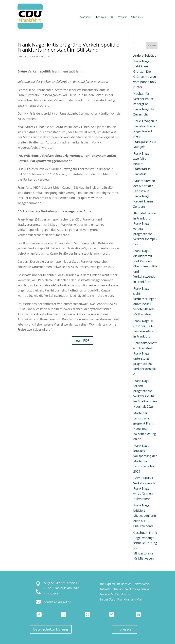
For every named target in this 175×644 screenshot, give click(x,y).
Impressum (125, 629)
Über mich (100, 17)
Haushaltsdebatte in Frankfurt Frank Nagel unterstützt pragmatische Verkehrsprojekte (145, 358)
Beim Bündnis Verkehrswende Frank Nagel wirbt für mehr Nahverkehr (144, 488)
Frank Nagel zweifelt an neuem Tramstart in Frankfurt (142, 164)
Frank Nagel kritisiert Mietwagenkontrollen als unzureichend (145, 516)
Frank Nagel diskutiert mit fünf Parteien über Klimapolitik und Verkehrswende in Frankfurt (145, 266)
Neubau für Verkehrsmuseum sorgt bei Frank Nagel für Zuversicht (144, 104)
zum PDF (82, 340)
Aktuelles (136, 17)
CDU (112, 17)
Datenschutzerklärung (51, 629)
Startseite (85, 17)
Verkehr (122, 17)
